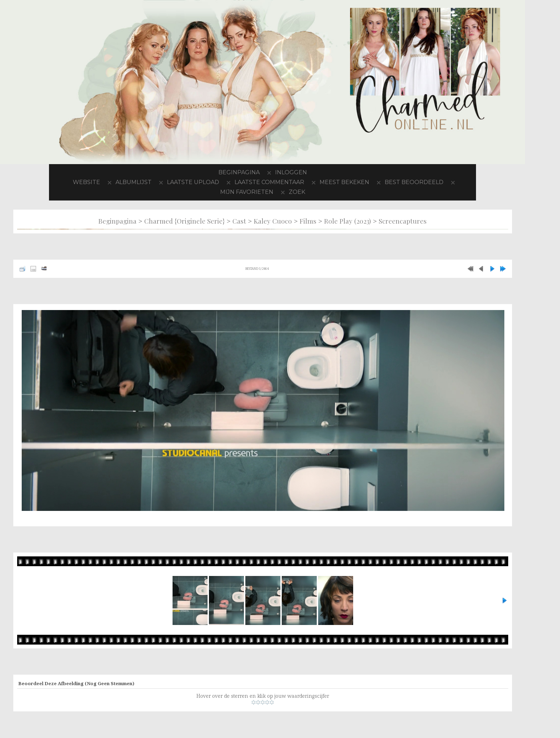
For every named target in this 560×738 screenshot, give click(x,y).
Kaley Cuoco (273, 221)
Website (86, 182)
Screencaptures (403, 221)
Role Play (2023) (348, 221)
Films (308, 221)
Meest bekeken (344, 182)
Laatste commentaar (269, 182)
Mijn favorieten (247, 192)
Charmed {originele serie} (184, 221)
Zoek (297, 192)
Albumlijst (134, 182)
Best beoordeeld (414, 182)
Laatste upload (193, 182)
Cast (239, 221)
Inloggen (291, 172)
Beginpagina (239, 172)
